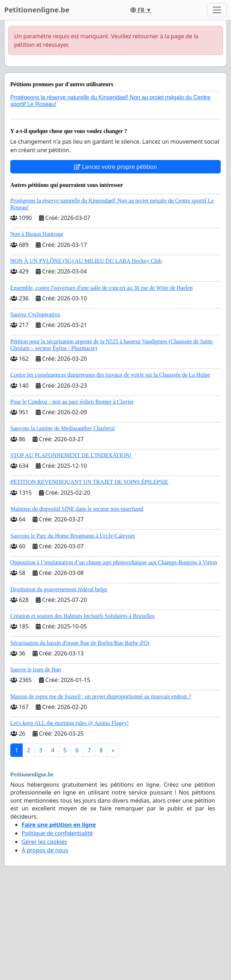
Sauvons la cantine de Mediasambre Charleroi (63, 428)
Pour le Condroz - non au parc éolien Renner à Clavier (72, 402)
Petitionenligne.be (37, 10)
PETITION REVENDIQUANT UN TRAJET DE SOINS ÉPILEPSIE (89, 482)
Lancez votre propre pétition (115, 167)
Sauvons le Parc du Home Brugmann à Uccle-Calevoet (72, 536)
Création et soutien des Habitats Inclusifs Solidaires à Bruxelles (82, 616)
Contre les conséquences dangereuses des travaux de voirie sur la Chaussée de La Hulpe (110, 375)
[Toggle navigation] (217, 10)
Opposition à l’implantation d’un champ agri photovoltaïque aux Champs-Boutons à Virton (114, 562)
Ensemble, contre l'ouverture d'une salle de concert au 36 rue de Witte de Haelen (102, 288)
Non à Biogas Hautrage (37, 234)
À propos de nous (45, 850)
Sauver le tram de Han (36, 669)
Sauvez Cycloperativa (35, 314)
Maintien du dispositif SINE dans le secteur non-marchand (77, 509)
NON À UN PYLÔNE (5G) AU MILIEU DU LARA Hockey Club (86, 261)
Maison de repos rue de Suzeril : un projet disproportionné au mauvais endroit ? (101, 696)
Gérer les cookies (44, 842)
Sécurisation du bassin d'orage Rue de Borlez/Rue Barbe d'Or (80, 643)
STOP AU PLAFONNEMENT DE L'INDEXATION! (71, 455)
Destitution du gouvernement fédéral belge (59, 589)
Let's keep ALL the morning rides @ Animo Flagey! (69, 723)
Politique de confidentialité (57, 833)
